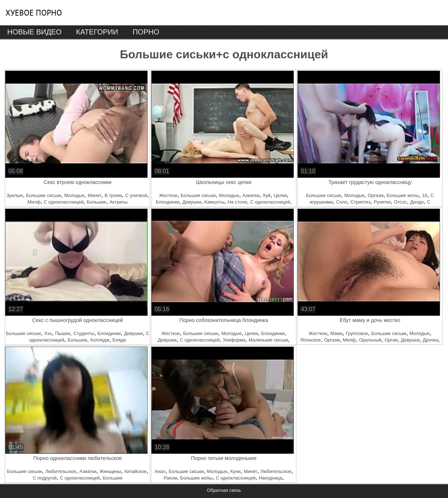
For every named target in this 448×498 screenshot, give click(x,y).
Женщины (110, 471)
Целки (280, 195)
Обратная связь (224, 490)
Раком (170, 478)
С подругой (45, 478)
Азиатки (251, 195)
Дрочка (430, 340)
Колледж (100, 340)
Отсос (401, 202)
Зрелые (15, 195)
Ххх (48, 333)
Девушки (192, 202)
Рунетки (382, 202)
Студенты (84, 333)
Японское (311, 340)
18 (424, 195)
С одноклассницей (64, 202)
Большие (97, 202)
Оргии (391, 340)
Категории (97, 32)
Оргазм (375, 195)
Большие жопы (403, 195)
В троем (113, 195)
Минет (95, 195)
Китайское (136, 471)
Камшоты (215, 202)
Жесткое (168, 195)
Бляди (119, 340)
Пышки (62, 333)
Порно (146, 32)
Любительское (61, 471)
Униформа (234, 340)
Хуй (267, 195)
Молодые (75, 195)
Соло (342, 202)
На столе (237, 202)
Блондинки (168, 202)
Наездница (271, 478)
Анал (160, 471)
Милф (34, 202)
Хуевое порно (34, 13)
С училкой (136, 195)
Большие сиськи (44, 195)
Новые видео (34, 32)
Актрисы (119, 202)
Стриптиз (360, 202)
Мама (337, 333)
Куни (236, 471)
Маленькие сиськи (268, 340)
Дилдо (417, 202)
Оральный (370, 340)
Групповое (357, 333)
